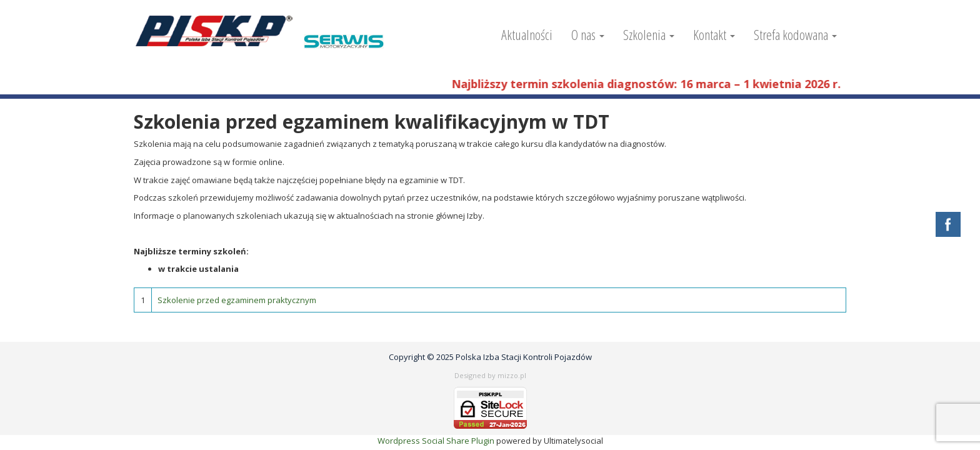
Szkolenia (649, 34)
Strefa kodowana (795, 34)
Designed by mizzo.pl (490, 375)
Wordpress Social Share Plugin (437, 441)
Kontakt (714, 34)
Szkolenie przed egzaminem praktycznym (237, 300)
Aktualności (527, 34)
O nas (588, 34)
